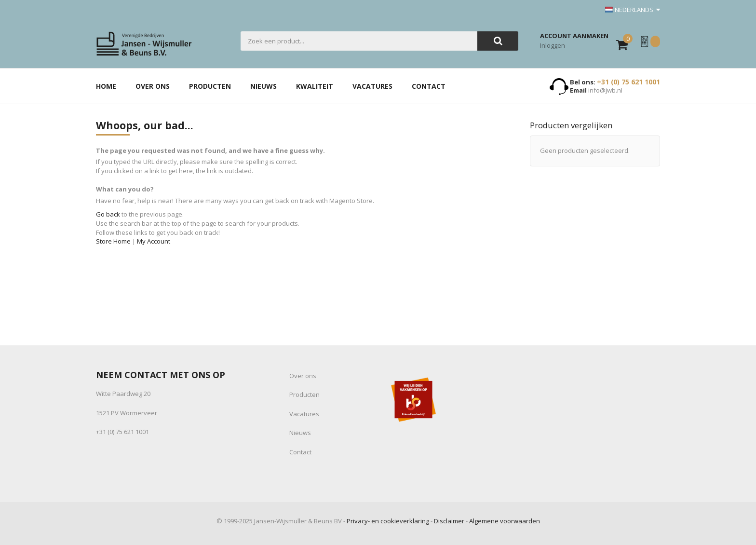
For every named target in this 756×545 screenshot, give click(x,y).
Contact (300, 452)
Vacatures (304, 414)
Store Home (113, 241)
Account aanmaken (574, 36)
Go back (108, 214)
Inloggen (553, 45)
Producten (304, 395)
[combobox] (359, 41)
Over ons (303, 376)
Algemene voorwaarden (505, 521)
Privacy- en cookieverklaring (388, 521)
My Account (154, 241)
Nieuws (300, 433)
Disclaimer (449, 521)
